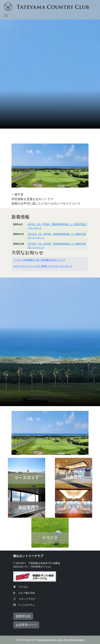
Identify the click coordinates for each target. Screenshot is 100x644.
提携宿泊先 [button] (23, 616)
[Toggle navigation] (6, 15)
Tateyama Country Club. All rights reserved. (60, 640)
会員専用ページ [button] (26, 625)
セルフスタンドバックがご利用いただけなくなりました (43, 266)
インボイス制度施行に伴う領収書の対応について (39, 260)
